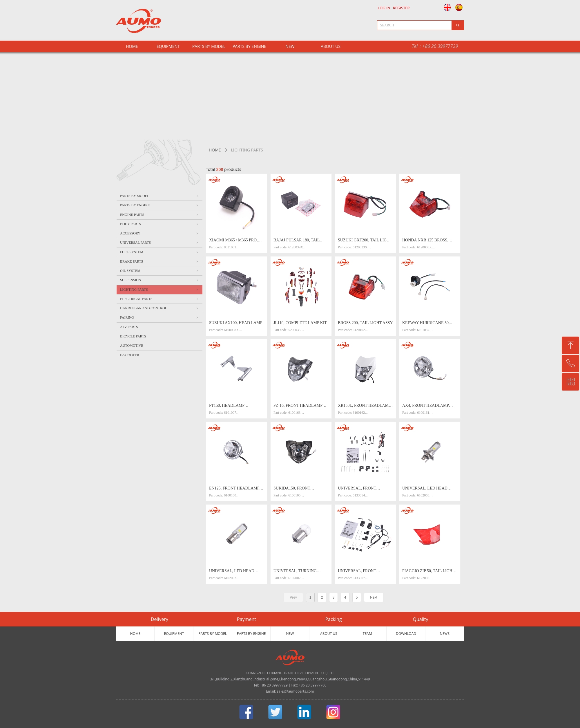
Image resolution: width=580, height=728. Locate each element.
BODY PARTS (159, 224)
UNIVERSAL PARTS (159, 243)
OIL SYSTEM (159, 271)
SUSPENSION (159, 280)
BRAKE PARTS (159, 261)
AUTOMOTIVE (132, 346)
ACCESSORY (159, 233)
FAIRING (159, 317)
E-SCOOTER (130, 355)
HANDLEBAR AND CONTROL (159, 308)
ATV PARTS (129, 327)
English (446, 7)
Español (460, 7)
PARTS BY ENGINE (249, 46)
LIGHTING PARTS (159, 290)
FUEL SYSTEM (159, 252)
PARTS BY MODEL (209, 46)
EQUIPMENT (168, 46)
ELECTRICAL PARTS (159, 299)
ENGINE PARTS (159, 215)
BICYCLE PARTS (133, 336)
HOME (215, 150)
